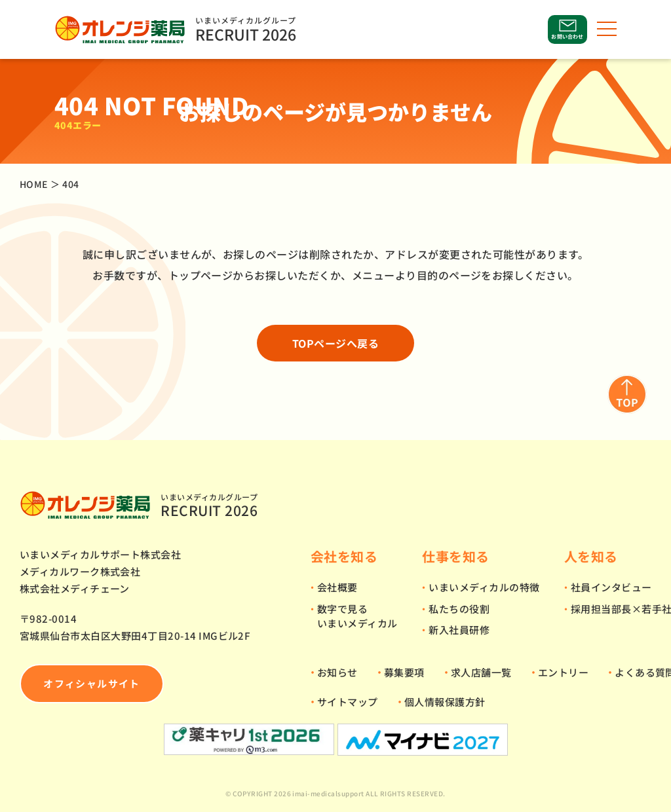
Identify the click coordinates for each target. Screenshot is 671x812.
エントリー (563, 672)
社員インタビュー (611, 587)
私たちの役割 (459, 609)
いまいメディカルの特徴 (484, 587)
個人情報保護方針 (445, 702)
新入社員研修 (459, 630)
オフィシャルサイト (91, 683)
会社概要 (337, 587)
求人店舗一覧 (481, 672)
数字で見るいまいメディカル (357, 616)
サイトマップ (348, 702)
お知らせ (337, 672)
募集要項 (404, 672)
